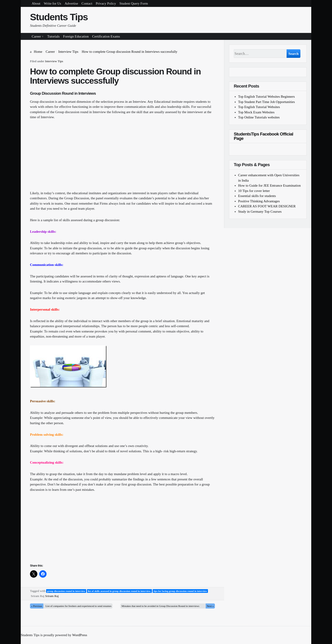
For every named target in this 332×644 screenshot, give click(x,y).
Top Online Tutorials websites (259, 117)
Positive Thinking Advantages (259, 201)
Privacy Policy (106, 3)
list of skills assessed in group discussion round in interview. (119, 591)
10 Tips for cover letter (254, 191)
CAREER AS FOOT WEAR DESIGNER (267, 206)
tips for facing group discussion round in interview (180, 591)
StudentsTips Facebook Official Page (263, 136)
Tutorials (53, 36)
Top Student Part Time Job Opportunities (267, 102)
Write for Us (52, 3)
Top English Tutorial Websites (259, 107)
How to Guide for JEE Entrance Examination (270, 185)
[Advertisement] (122, 158)
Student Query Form (134, 3)
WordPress (80, 635)
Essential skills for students (257, 196)
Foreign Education (76, 36)
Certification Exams (106, 36)
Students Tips (59, 17)
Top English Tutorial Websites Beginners (267, 97)
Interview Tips (54, 61)
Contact (87, 3)
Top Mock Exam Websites (256, 112)
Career (36, 36)
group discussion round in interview (66, 591)
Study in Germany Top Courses (260, 212)
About (36, 3)
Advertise (71, 3)
